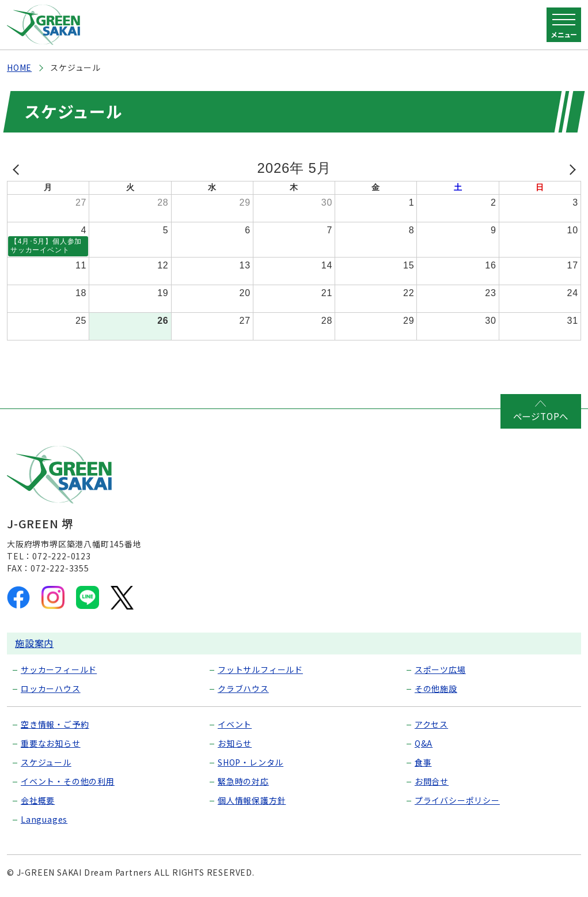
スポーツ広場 (440, 671)
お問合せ (432, 782)
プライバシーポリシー (457, 801)
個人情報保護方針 (252, 801)
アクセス (431, 725)
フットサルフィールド (260, 671)
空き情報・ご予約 (55, 725)
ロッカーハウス (51, 690)
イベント (235, 725)
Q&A (424, 744)
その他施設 (436, 690)
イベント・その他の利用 (68, 782)
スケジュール (46, 763)
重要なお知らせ (51, 744)
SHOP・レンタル (251, 763)
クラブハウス (243, 690)
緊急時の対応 (243, 782)
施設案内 (34, 644)
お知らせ (235, 744)
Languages (44, 820)
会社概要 (38, 801)
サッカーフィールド (59, 671)
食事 (423, 763)
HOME (19, 67)
